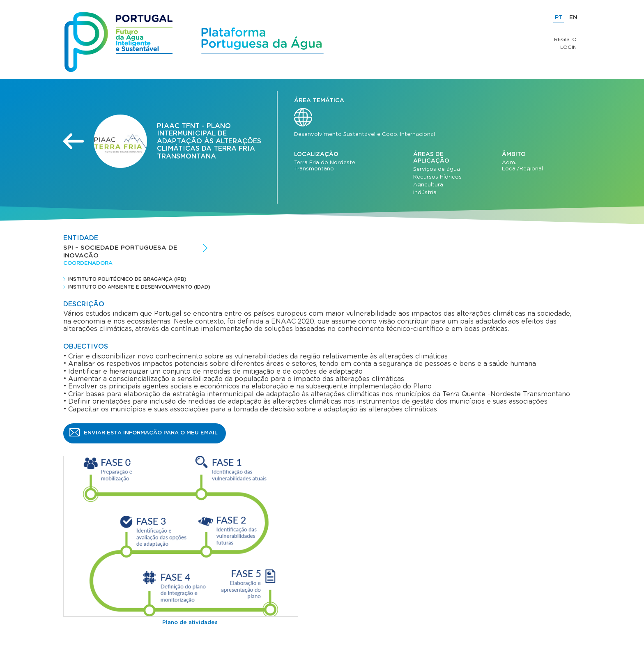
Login (568, 47)
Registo (565, 39)
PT (559, 18)
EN (573, 18)
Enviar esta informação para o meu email (151, 433)
